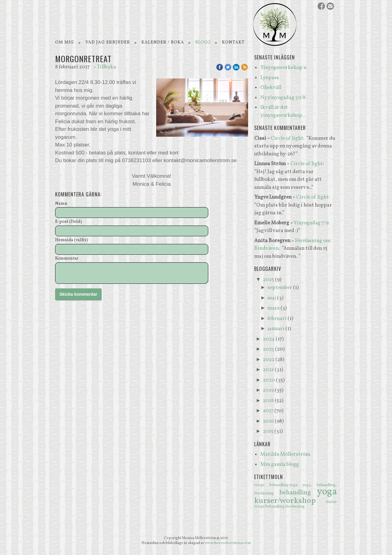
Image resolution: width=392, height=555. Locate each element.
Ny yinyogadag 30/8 (283, 98)
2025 (268, 280)
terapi (262, 485)
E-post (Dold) (69, 222)
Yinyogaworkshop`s (283, 68)
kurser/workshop (290, 501)
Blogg (203, 42)
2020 (269, 380)
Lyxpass (270, 78)
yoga (327, 492)
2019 (268, 390)
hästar (332, 502)
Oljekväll (271, 87)
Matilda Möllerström (285, 454)
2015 (268, 431)
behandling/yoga (286, 485)
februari (277, 319)
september (280, 288)
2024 (269, 339)
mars (273, 308)
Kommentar (67, 259)
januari (276, 329)
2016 (268, 421)
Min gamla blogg (280, 464)
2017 (268, 411)
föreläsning (295, 507)
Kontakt (233, 42)
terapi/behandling (270, 507)
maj (272, 298)
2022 (269, 360)
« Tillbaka (105, 67)
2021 (268, 370)
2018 (268, 401)
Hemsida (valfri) (72, 240)
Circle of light (287, 138)
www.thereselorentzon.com (228, 543)
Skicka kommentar (78, 294)
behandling (298, 493)
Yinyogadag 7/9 (311, 223)
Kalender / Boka (163, 42)
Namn (61, 204)
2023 (268, 349)
